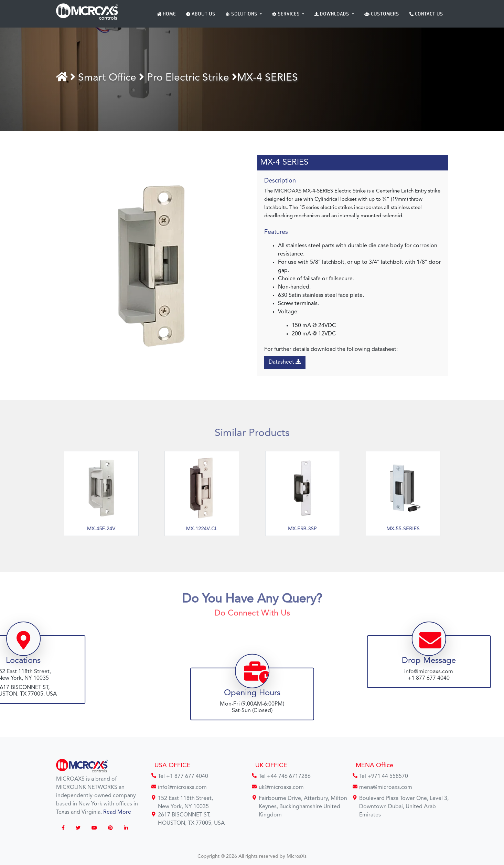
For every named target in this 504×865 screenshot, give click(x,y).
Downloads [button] (333, 14)
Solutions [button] (242, 14)
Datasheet (286, 362)
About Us (201, 14)
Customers (382, 14)
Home (167, 14)
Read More (117, 812)
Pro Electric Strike (192, 78)
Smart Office (111, 78)
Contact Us (426, 14)
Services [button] (287, 14)
